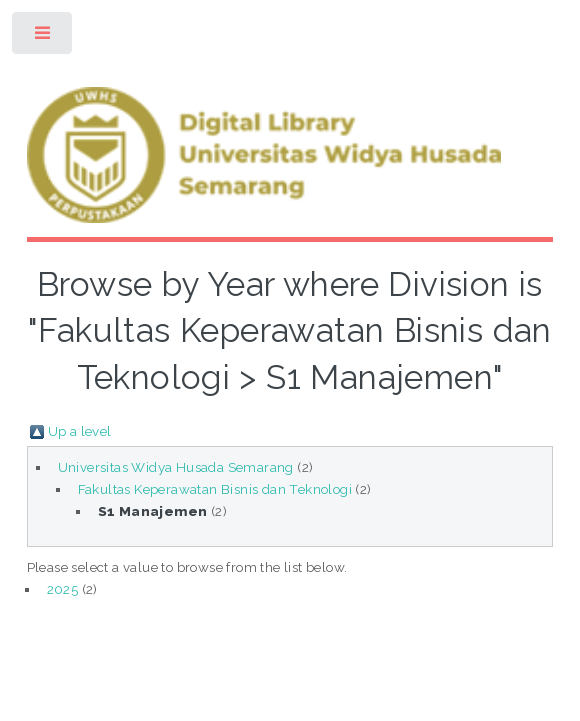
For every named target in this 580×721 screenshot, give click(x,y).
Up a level (80, 431)
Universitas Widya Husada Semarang (176, 467)
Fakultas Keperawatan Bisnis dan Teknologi (215, 489)
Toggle (43, 37)
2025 (63, 589)
